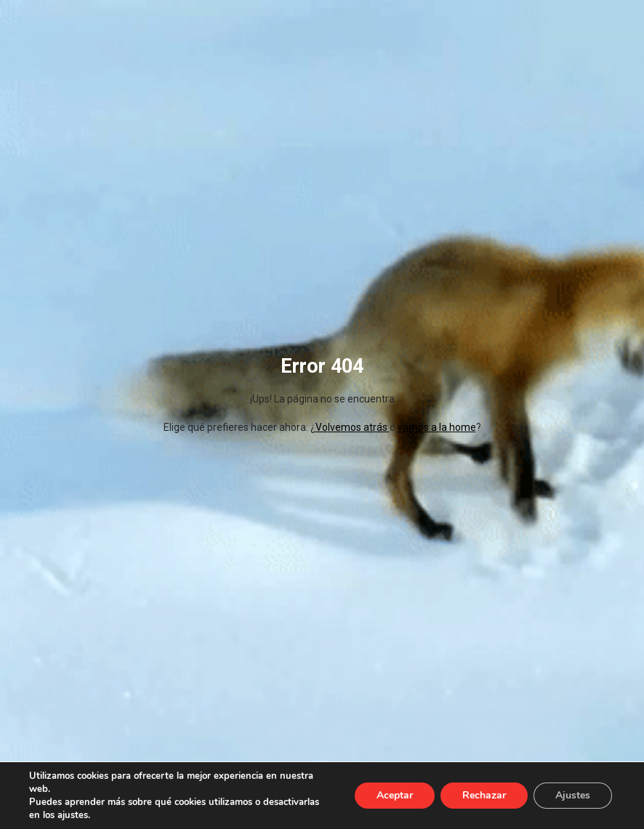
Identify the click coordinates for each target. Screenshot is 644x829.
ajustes (73, 815)
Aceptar (395, 795)
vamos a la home (437, 427)
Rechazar (484, 795)
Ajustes (573, 795)
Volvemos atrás (353, 427)
